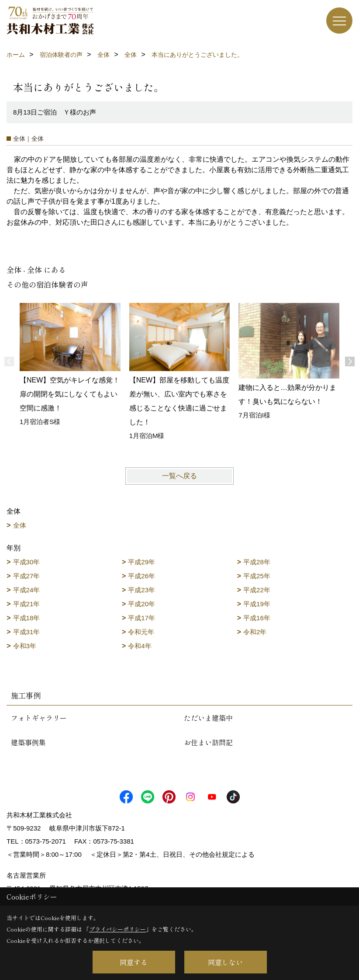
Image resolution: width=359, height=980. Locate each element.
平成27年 (27, 576)
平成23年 (142, 590)
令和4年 (140, 646)
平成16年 (257, 618)
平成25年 (257, 576)
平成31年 (27, 632)
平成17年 (142, 618)
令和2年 (255, 632)
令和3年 (25, 646)
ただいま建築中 (208, 718)
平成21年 (27, 604)
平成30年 (27, 562)
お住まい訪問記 (208, 742)
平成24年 (27, 590)
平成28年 (257, 562)
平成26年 (142, 576)
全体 (20, 525)
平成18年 (27, 618)
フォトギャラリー (39, 718)
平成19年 (257, 604)
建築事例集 (28, 742)
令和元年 (141, 632)
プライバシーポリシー (117, 929)
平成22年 (257, 590)
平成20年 (142, 604)
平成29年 (142, 562)
